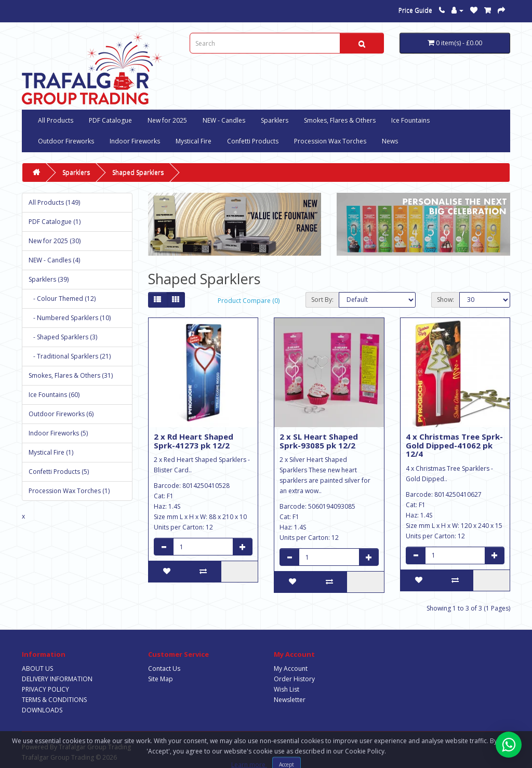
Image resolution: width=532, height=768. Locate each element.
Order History (294, 679)
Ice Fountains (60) (54, 395)
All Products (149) (54, 202)
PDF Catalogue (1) (55, 222)
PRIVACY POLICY (45, 689)
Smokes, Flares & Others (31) (71, 375)
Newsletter (290, 700)
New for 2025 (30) (55, 241)
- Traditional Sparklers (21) (70, 356)
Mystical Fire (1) (51, 452)
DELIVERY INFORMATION (57, 679)
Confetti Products (253, 141)
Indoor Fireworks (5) (58, 433)
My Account (291, 668)
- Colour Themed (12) (62, 299)
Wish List (287, 689)
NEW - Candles (224, 120)
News (390, 141)
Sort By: (322, 300)
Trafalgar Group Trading (95, 747)
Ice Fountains (410, 120)
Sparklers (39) (49, 279)
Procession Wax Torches (330, 141)
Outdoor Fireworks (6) (61, 414)
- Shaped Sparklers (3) (63, 337)
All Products (56, 120)
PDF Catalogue (110, 120)
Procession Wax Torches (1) (69, 491)
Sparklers (275, 120)
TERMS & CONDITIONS (54, 700)
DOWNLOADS (42, 710)
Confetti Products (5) (59, 472)
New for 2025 (167, 120)
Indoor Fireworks (135, 141)
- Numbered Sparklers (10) (70, 318)
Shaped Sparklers (138, 172)
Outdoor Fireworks (66, 141)
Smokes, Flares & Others (340, 120)
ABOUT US (37, 668)
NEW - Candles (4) (54, 260)
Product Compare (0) (249, 301)
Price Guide (415, 10)
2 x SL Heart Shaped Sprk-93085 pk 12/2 (319, 441)
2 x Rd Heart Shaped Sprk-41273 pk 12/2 (194, 441)
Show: (445, 300)
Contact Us (164, 668)
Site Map (161, 679)
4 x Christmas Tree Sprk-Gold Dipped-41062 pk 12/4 (454, 445)
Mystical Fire (194, 141)
